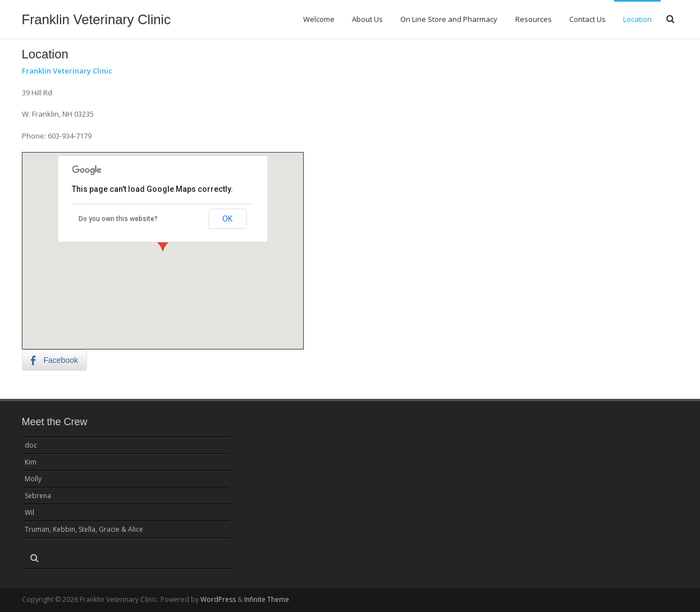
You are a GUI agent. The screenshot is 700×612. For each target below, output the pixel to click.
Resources (534, 19)
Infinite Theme (267, 599)
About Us (367, 19)
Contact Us (587, 19)
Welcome (319, 19)
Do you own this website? (118, 219)
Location (637, 19)
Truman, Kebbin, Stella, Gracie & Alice (84, 529)
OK (227, 219)
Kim (31, 462)
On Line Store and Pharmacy (449, 19)
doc (31, 445)
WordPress (218, 599)
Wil (29, 512)
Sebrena (38, 496)
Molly (33, 479)
